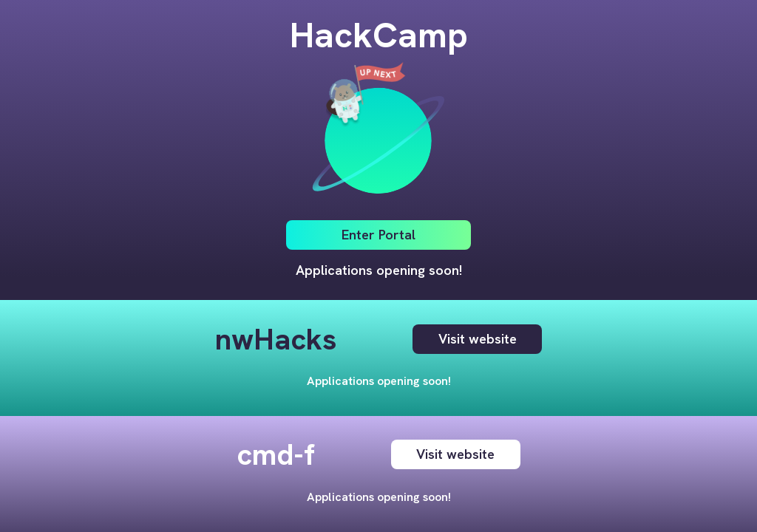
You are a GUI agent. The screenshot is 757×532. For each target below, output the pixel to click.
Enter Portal (378, 235)
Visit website (478, 339)
